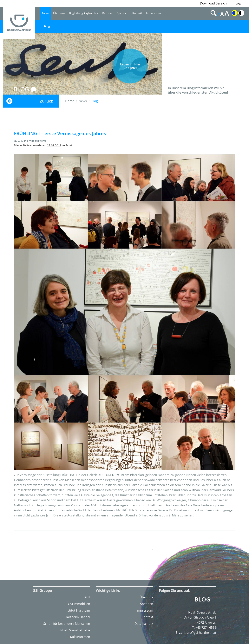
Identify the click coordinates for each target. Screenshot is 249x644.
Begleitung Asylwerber (84, 13)
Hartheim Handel (77, 617)
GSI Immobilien (79, 604)
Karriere (108, 13)
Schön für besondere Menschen (67, 624)
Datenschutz (144, 624)
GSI (88, 597)
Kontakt (137, 13)
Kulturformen (80, 637)
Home (70, 101)
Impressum (154, 13)
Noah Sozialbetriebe (75, 630)
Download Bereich (213, 3)
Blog (47, 26)
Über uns (59, 13)
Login (239, 3)
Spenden (123, 13)
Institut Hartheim (77, 610)
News (46, 13)
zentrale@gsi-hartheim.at (198, 633)
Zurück (46, 101)
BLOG (25, 89)
